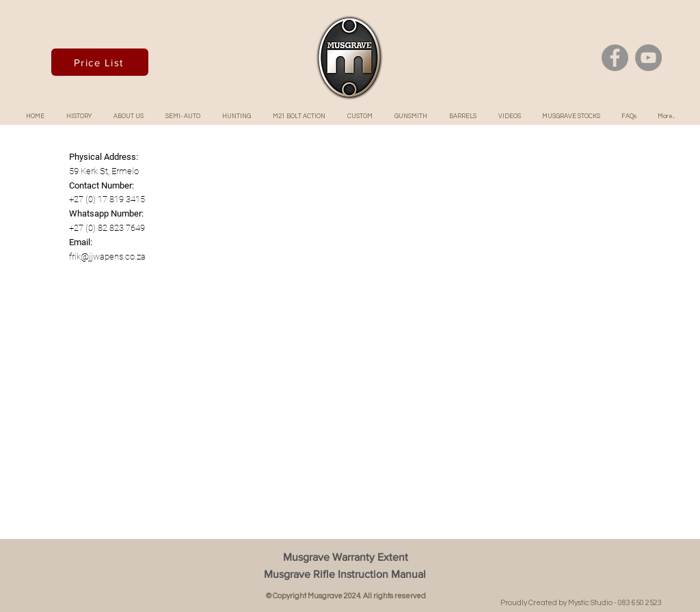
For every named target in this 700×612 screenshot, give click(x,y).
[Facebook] (615, 58)
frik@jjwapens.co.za (107, 256)
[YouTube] (648, 58)
